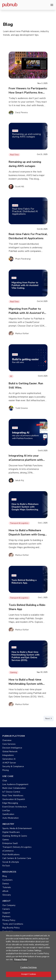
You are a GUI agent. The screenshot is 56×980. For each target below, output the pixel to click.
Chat (5, 781)
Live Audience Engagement (15, 784)
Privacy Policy (9, 920)
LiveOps (6, 810)
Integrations (8, 755)
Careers (6, 909)
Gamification (8, 814)
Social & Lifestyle (11, 862)
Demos (6, 884)
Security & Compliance (13, 766)
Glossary (7, 895)
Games (6, 840)
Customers (7, 880)
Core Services (9, 744)
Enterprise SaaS (10, 843)
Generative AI (9, 759)
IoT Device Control (11, 792)
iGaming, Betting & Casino (15, 836)
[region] (28, 956)
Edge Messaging (10, 803)
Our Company (9, 905)
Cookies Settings (29, 967)
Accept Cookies (29, 974)
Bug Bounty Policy (11, 928)
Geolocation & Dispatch (14, 799)
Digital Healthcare (11, 832)
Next (49, 718)
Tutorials (7, 887)
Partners (6, 916)
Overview (7, 740)
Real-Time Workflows (13, 796)
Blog (5, 876)
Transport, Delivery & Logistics (17, 847)
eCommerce (8, 851)
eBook (5, 891)
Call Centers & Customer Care (17, 858)
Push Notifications (11, 855)
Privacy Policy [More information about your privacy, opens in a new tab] (21, 960)
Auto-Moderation (11, 818)
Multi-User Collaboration (14, 788)
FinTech (6, 866)
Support (6, 913)
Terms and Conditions (13, 924)
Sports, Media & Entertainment (17, 828)
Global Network (10, 751)
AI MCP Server (9, 763)
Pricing (6, 770)
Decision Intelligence (12, 748)
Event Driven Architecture (15, 807)
